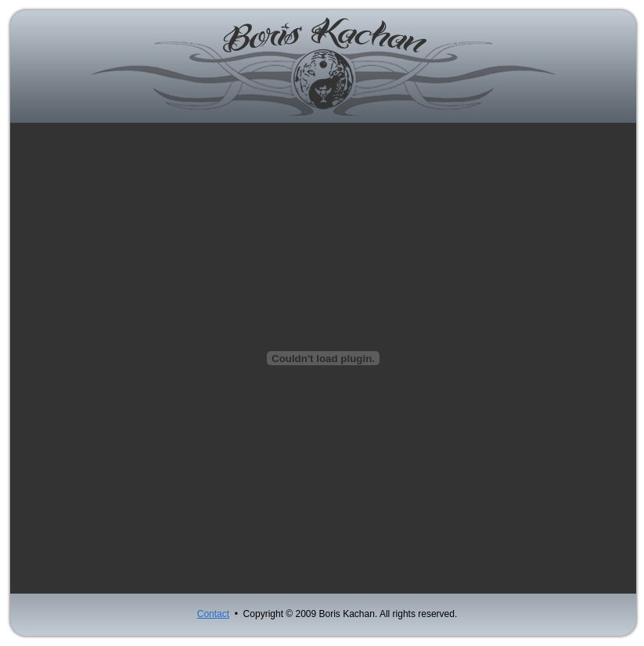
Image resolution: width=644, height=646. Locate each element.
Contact (213, 614)
